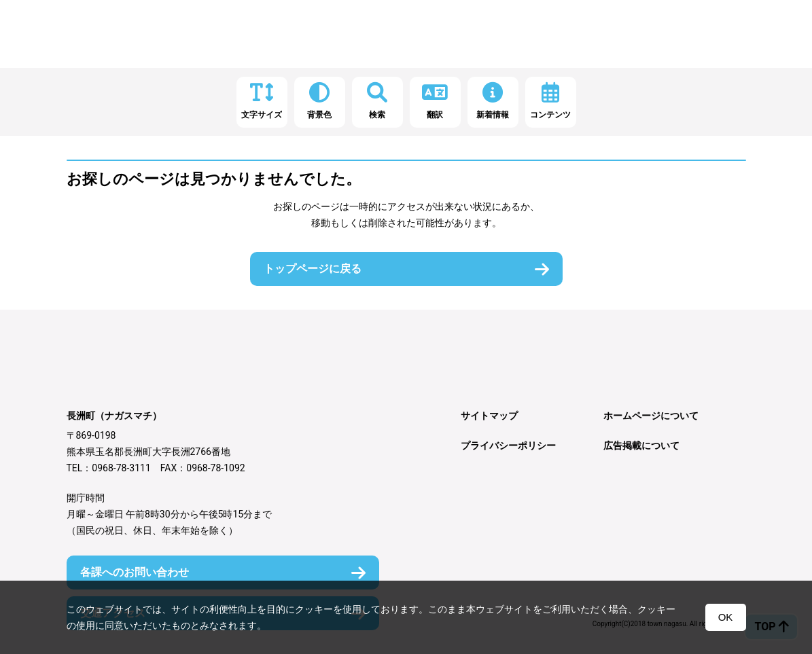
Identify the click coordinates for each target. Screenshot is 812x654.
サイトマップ (489, 416)
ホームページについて (651, 416)
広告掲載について (641, 446)
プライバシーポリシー (508, 446)
